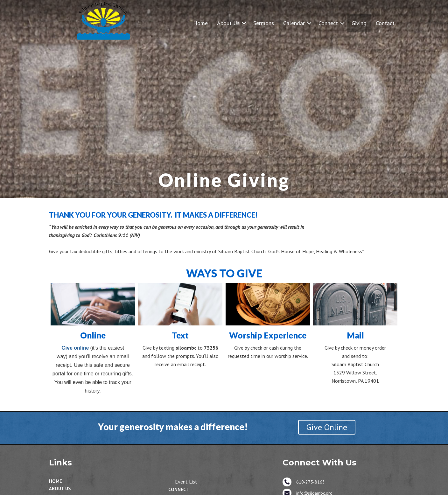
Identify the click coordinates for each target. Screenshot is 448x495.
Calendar (294, 23)
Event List (186, 482)
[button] (244, 23)
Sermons (264, 23)
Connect (328, 23)
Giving (359, 23)
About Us (228, 23)
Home (200, 23)
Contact (385, 23)
